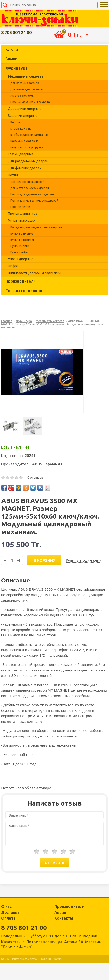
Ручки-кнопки (20, 246)
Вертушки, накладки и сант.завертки (36, 227)
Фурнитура (17, 68)
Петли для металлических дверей (34, 201)
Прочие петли (20, 207)
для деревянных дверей (27, 182)
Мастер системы (22, 96)
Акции (60, 912)
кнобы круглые (21, 129)
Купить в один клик (84, 560)
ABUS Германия (47, 464)
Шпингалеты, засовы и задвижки (34, 273)
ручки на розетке (23, 240)
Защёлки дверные (23, 116)
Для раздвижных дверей (28, 161)
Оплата (8, 918)
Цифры (14, 266)
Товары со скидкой (24, 291)
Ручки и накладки (22, 221)
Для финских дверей (25, 168)
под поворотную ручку (27, 147)
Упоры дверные (21, 259)
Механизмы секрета (26, 76)
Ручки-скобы (19, 252)
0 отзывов (35, 477)
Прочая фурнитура (23, 214)
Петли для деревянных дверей (32, 194)
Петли (13, 175)
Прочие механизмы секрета (30, 102)
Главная (7, 321)
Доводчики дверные (25, 109)
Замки (11, 59)
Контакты (64, 918)
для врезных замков (25, 83)
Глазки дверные (21, 154)
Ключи (12, 49)
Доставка (10, 912)
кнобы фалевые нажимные (29, 135)
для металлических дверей (30, 188)
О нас (6, 906)
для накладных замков (27, 89)
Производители (20, 281)
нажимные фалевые (24, 141)
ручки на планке (22, 233)
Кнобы (15, 122)
